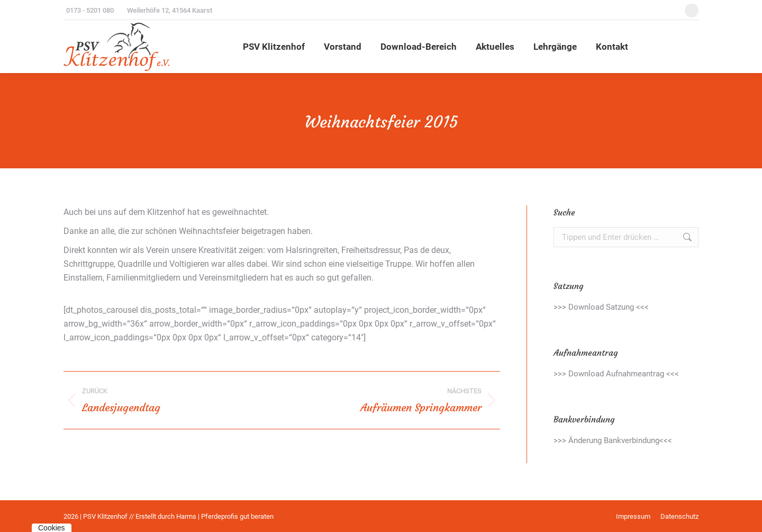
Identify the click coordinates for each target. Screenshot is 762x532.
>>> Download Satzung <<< (601, 307)
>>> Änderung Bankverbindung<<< (613, 440)
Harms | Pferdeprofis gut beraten (225, 516)
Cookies (52, 528)
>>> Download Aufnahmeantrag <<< (616, 374)
